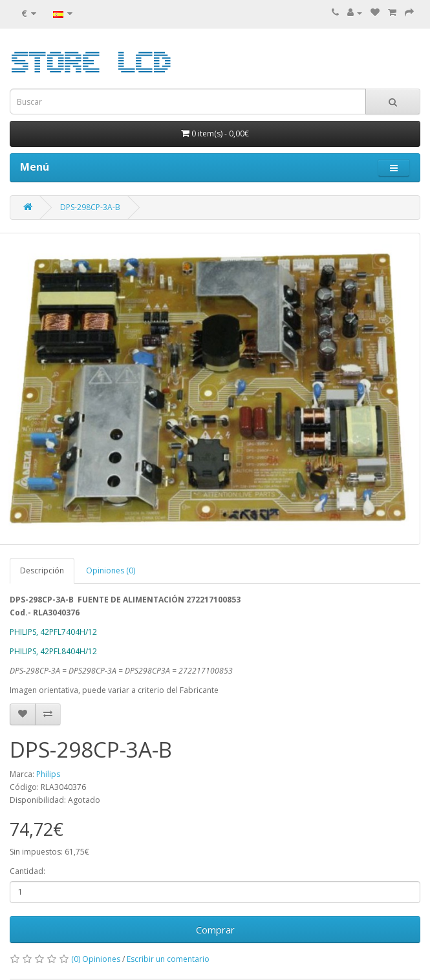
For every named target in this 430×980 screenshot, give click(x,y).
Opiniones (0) (111, 570)
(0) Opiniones (96, 959)
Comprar (215, 930)
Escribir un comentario (168, 959)
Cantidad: (27, 871)
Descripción (42, 570)
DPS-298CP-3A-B (90, 207)
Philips (48, 774)
